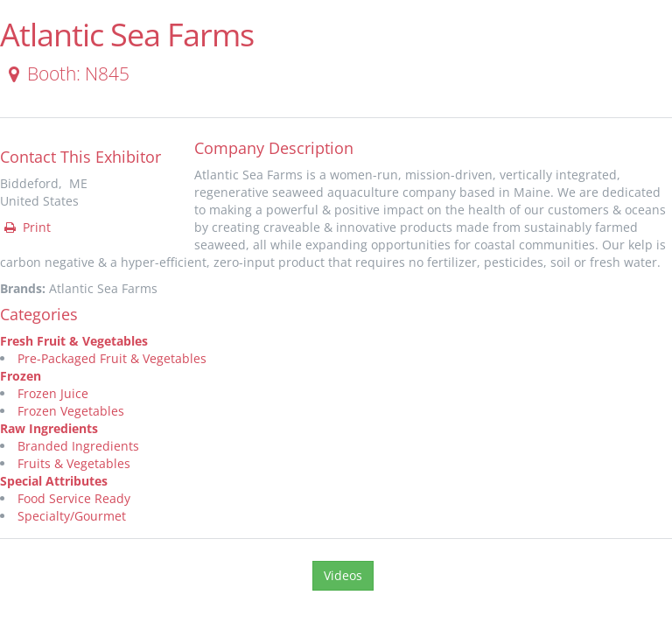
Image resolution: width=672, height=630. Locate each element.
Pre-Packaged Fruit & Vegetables (112, 358)
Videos (343, 575)
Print (26, 227)
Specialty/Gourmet (72, 516)
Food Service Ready (74, 498)
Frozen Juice (53, 393)
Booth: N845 (66, 73)
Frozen (21, 376)
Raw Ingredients (49, 428)
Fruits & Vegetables (74, 463)
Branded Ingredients (78, 446)
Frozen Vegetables (71, 411)
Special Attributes (54, 481)
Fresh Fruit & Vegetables (74, 341)
